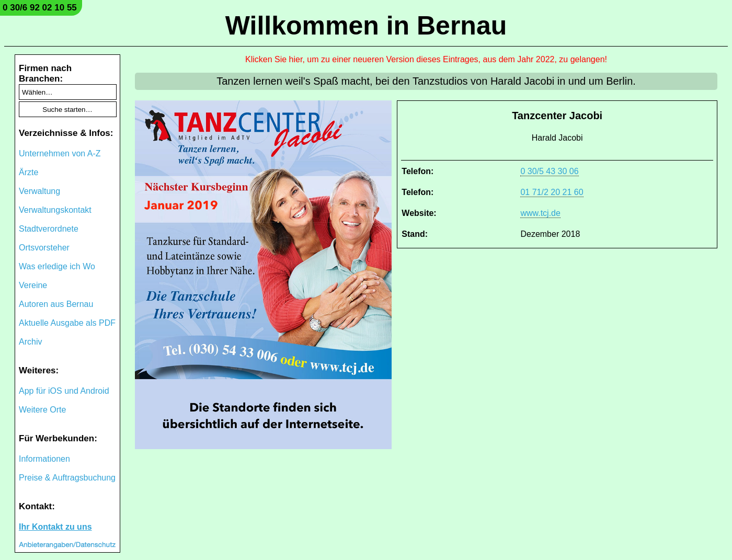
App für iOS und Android (64, 391)
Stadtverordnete (49, 229)
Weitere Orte (42, 410)
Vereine (33, 285)
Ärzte (28, 172)
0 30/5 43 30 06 (549, 171)
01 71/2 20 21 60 (552, 192)
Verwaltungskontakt (55, 210)
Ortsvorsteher (44, 248)
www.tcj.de (540, 213)
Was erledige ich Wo (57, 266)
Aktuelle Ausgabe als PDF (67, 323)
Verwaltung (39, 191)
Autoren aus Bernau (56, 304)
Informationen (44, 459)
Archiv (30, 342)
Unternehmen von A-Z (60, 153)
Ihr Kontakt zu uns (55, 527)
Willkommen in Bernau (366, 26)
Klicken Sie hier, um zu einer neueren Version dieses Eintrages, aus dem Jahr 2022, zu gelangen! (426, 59)
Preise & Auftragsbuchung (67, 478)
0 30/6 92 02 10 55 (40, 8)
